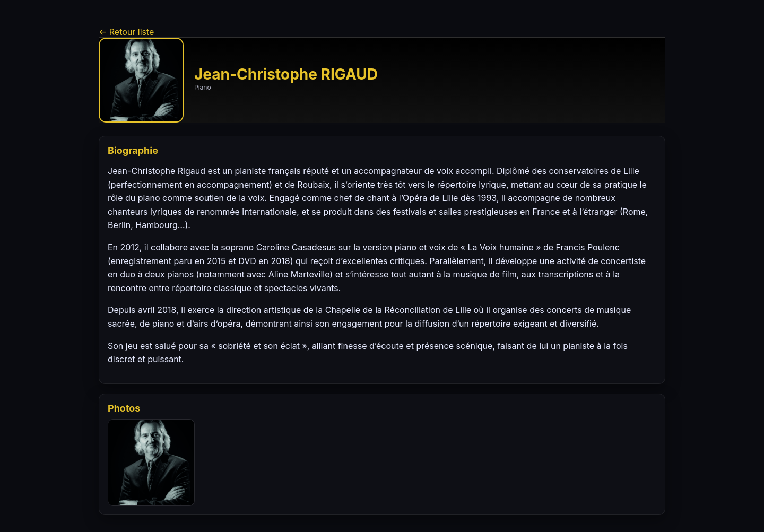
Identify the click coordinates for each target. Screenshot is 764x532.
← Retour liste (126, 32)
